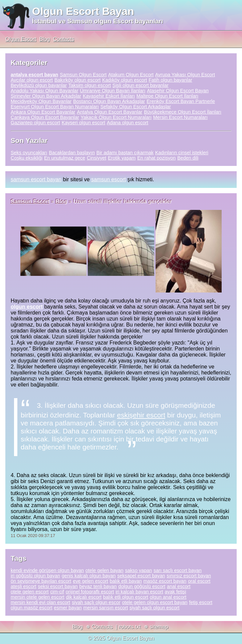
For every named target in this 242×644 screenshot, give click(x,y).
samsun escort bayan (36, 179)
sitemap (159, 627)
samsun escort (108, 179)
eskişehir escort (141, 415)
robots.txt (130, 627)
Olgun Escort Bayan (83, 11)
